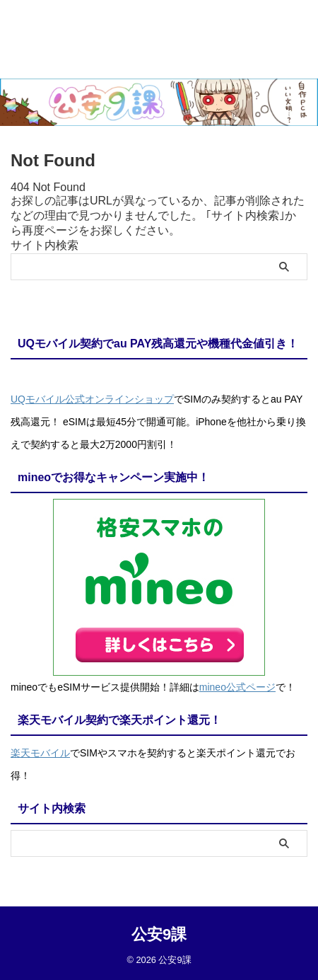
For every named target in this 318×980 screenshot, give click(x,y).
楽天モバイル (40, 753)
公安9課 (159, 934)
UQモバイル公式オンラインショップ (92, 399)
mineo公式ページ (237, 687)
